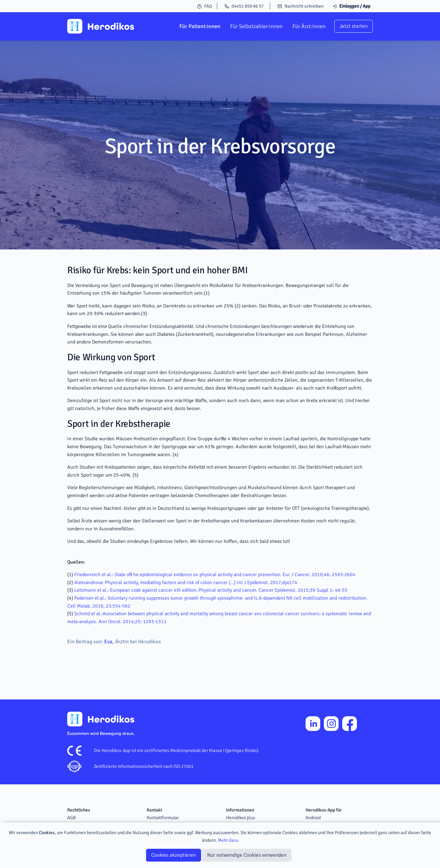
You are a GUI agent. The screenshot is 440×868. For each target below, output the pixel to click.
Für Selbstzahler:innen (256, 26)
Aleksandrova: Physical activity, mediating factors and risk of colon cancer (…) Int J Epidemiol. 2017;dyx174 (186, 583)
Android (313, 818)
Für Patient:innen (200, 26)
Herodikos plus (241, 818)
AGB (71, 818)
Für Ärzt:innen (309, 26)
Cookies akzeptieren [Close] (174, 855)
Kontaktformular (163, 818)
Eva (108, 642)
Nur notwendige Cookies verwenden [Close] (247, 855)
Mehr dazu (228, 840)
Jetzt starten (354, 26)
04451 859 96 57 (244, 6)
